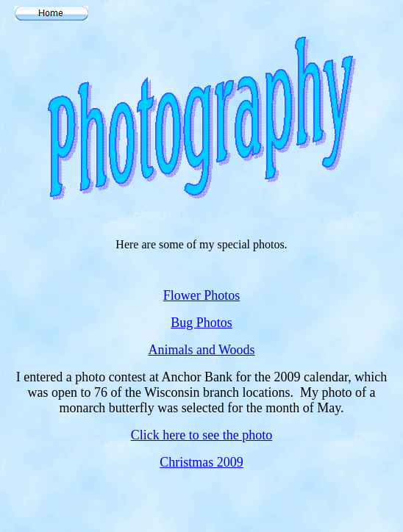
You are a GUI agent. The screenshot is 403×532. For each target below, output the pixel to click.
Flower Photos (202, 295)
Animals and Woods (201, 350)
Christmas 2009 (201, 462)
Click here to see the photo (201, 435)
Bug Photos (201, 323)
